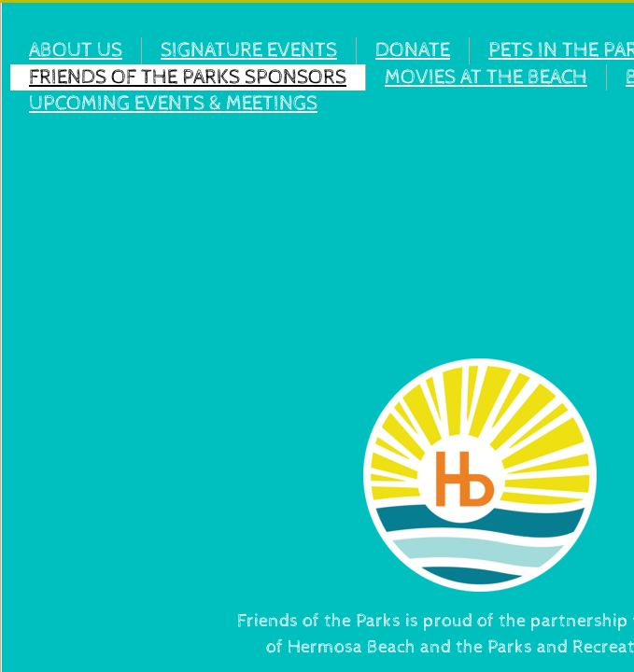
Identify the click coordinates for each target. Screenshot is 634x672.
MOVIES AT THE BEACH (486, 77)
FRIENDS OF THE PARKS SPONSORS (188, 77)
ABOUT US (76, 50)
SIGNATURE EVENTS (249, 50)
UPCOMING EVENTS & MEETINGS (173, 104)
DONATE (413, 50)
